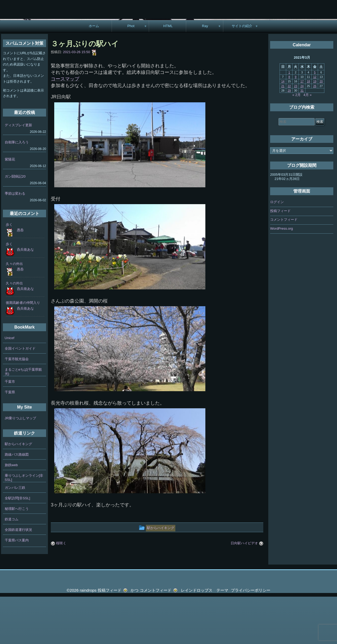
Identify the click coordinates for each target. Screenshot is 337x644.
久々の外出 (14, 311)
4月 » (308, 142)
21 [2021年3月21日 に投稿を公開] (283, 133)
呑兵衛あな (25, 297)
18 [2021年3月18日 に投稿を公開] (308, 128)
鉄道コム (12, 566)
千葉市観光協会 (17, 406)
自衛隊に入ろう (17, 189)
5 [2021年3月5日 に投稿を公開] (315, 119)
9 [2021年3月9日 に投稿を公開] (296, 124)
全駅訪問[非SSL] (18, 545)
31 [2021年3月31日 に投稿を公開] (302, 138)
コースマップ (65, 126)
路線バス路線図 (17, 502)
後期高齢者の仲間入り (23, 350)
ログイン (277, 249)
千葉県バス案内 (17, 587)
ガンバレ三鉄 (15, 535)
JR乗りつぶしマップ (21, 465)
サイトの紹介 (242, 73)
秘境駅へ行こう (17, 556)
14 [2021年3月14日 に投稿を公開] (283, 128)
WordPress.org (281, 275)
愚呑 (20, 277)
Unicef (10, 385)
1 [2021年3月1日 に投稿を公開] (289, 119)
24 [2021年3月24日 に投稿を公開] (302, 133)
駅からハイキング (18, 491)
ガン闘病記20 (15, 223)
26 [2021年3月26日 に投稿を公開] (315, 133)
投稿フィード (280, 258)
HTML (168, 73)
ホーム (94, 73)
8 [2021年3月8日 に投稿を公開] (289, 124)
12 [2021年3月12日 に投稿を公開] (315, 124)
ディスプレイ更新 (18, 172)
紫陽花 (10, 206)
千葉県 (10, 439)
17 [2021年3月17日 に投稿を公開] (302, 128)
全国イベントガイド (20, 396)
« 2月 (297, 142)
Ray (205, 73)
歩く (9, 272)
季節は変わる (15, 241)
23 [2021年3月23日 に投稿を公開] (296, 133)
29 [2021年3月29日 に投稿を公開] (289, 138)
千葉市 (10, 429)
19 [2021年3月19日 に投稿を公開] (315, 128)
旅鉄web (11, 512)
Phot (131, 73)
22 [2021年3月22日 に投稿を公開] (289, 133)
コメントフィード (284, 267)
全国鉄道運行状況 (18, 577)
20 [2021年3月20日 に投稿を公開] (321, 128)
